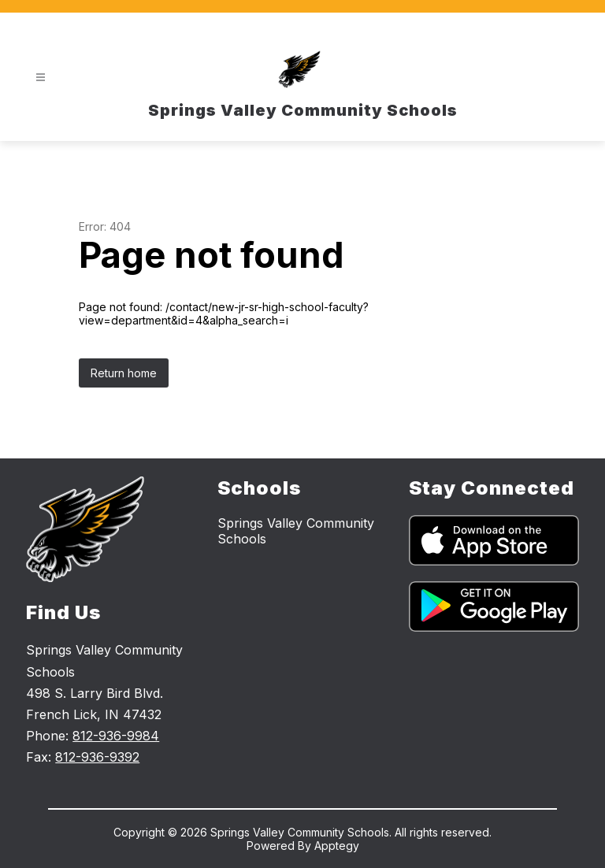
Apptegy (337, 846)
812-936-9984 (116, 736)
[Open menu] (41, 78)
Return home (124, 373)
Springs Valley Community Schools (296, 531)
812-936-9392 (97, 757)
